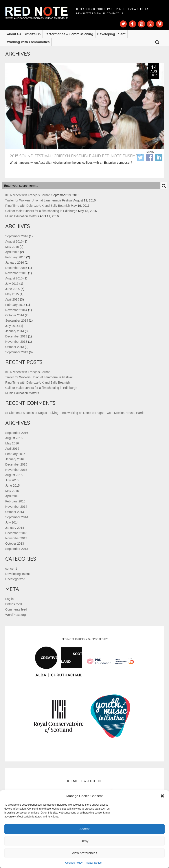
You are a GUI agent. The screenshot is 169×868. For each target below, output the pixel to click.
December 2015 (16, 268)
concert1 (11, 569)
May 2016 (12, 247)
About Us (14, 34)
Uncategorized (15, 579)
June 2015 (12, 289)
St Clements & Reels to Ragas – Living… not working (42, 413)
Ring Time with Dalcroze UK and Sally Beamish (38, 206)
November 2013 (16, 342)
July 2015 (12, 284)
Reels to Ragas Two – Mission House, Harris (114, 413)
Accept (84, 829)
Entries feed (14, 604)
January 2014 (15, 331)
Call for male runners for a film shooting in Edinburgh (41, 211)
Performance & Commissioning (69, 34)
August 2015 (14, 278)
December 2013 (16, 336)
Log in (9, 599)
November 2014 (16, 310)
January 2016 (15, 263)
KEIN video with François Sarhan (28, 195)
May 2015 (12, 294)
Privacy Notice (93, 863)
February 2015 (15, 305)
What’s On (33, 34)
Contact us (115, 13)
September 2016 (17, 236)
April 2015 (12, 299)
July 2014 (12, 326)
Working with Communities (28, 42)
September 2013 (17, 352)
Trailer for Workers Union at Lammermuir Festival (39, 200)
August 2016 (14, 241)
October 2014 (15, 315)
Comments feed (16, 609)
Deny (84, 841)
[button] (162, 796)
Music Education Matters (22, 216)
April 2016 (12, 252)
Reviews (132, 9)
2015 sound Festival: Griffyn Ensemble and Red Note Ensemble (76, 156)
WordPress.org (16, 615)
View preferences (84, 853)
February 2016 (15, 257)
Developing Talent (111, 34)
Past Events (116, 9)
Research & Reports (91, 9)
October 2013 (15, 347)
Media (144, 9)
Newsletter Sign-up (90, 13)
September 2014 (17, 321)
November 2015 (16, 273)
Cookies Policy (74, 863)
